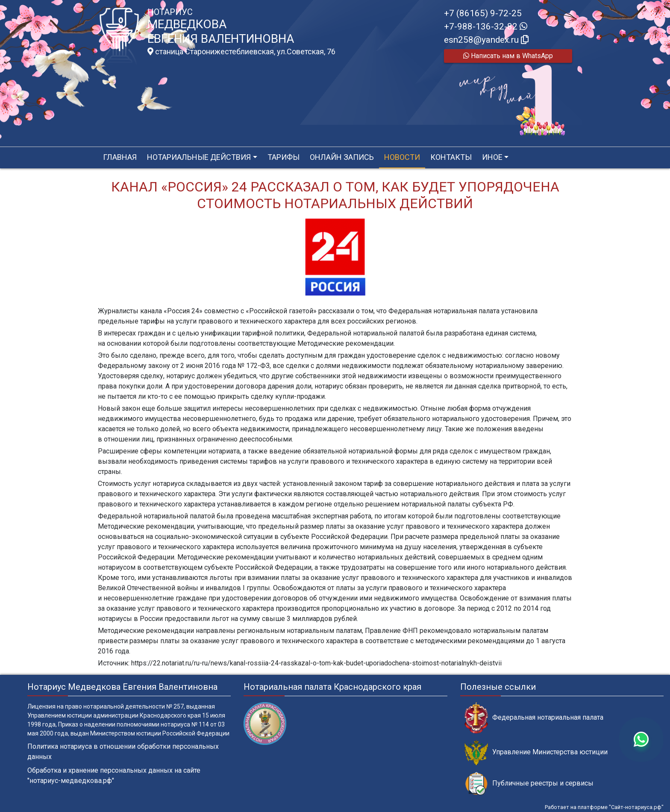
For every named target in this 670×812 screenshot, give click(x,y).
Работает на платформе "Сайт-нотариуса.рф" (604, 807)
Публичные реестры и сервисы (529, 784)
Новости (402, 157)
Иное (492, 157)
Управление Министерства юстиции (536, 752)
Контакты (451, 157)
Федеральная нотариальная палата (534, 718)
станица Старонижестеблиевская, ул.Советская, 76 (241, 52)
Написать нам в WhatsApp (508, 56)
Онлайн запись (342, 157)
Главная (120, 157)
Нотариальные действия (199, 157)
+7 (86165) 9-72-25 (483, 13)
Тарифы (284, 157)
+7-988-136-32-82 (486, 26)
